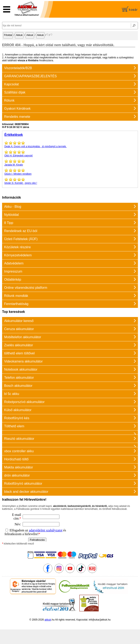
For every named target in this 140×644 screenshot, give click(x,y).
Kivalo (70, 163)
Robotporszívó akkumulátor (24, 402)
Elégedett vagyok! (70, 154)
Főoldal (8, 35)
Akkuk (19, 35)
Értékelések (14, 135)
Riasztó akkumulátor (19, 439)
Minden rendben (70, 172)
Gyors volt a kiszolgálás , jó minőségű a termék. (70, 144)
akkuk (48, 620)
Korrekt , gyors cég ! (70, 181)
